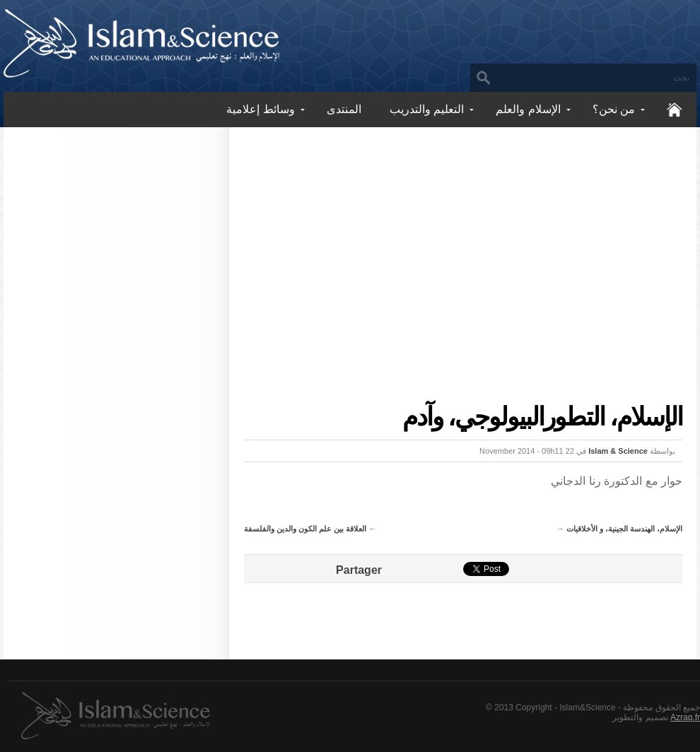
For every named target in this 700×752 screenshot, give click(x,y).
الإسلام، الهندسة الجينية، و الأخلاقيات (624, 529)
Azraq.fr (685, 717)
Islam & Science (618, 451)
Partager (359, 570)
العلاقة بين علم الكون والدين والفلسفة (305, 529)
